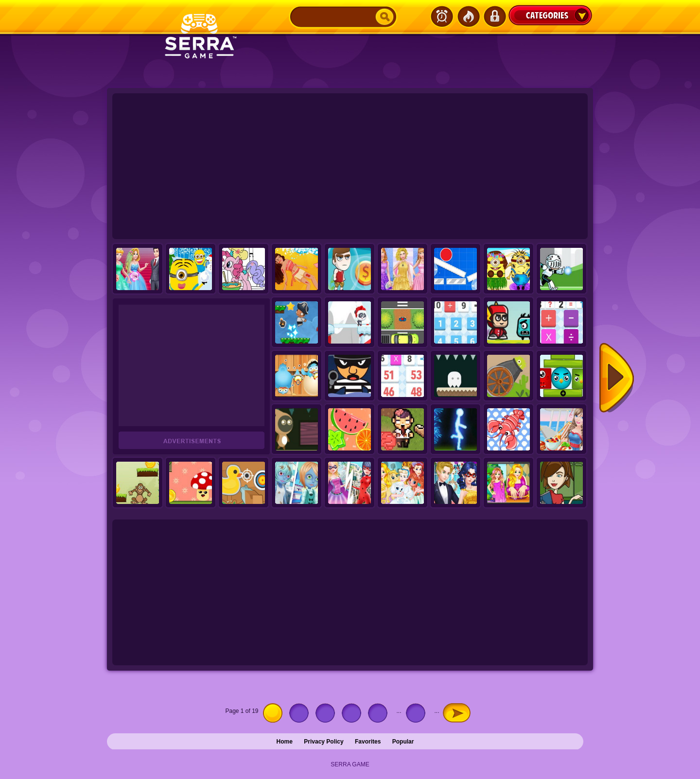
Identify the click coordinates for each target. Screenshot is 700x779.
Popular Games (468, 17)
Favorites (368, 742)
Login (494, 17)
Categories (550, 15)
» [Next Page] (457, 713)
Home (285, 742)
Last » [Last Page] (475, 711)
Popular (403, 742)
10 (418, 713)
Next (617, 378)
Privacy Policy (324, 742)
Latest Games (442, 17)
